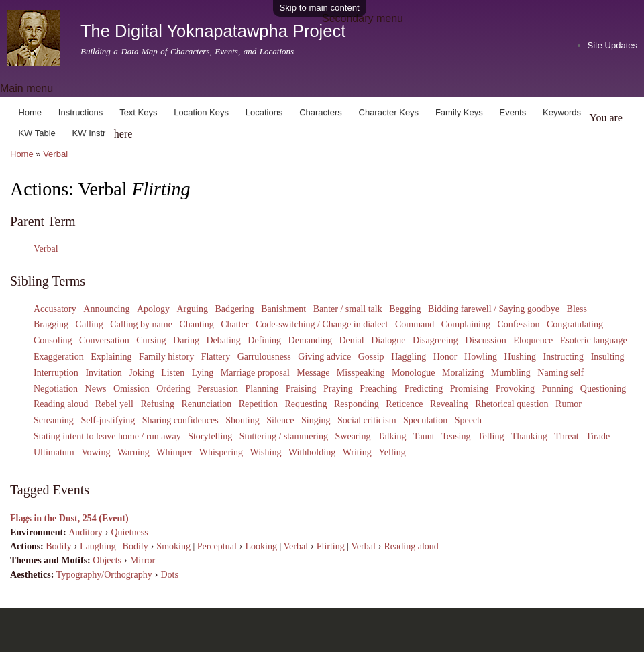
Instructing (563, 357)
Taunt (424, 436)
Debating (223, 340)
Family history (166, 357)
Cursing (151, 340)
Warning (133, 452)
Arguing (192, 309)
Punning (558, 389)
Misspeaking (361, 373)
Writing (357, 452)
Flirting (331, 546)
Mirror (143, 560)
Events (513, 112)
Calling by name (141, 324)
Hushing (520, 357)
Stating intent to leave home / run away (107, 436)
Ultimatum (54, 452)
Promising (470, 389)
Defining (264, 340)
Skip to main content (320, 8)
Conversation (104, 340)
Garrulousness (264, 357)
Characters (321, 112)
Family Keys (459, 112)
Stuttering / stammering (284, 436)
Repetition (258, 404)
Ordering (173, 389)
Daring (186, 340)
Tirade (598, 436)
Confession (518, 324)
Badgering (234, 309)
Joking (141, 373)
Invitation (103, 373)
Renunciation (206, 404)
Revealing (449, 404)
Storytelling (210, 436)
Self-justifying (108, 420)
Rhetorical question (512, 404)
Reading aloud (61, 404)
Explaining (111, 357)
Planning (262, 389)
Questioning (603, 389)
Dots (169, 575)
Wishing (266, 452)
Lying (203, 373)
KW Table (37, 133)
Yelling (392, 452)
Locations (264, 112)
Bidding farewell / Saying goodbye (494, 309)
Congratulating (575, 324)
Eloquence (533, 340)
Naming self (560, 373)
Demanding (310, 340)
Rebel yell (114, 404)
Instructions (80, 112)
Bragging (51, 324)
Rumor (569, 404)
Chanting (196, 324)
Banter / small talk (348, 309)
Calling (90, 324)
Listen (173, 373)
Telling (491, 436)
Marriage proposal (255, 373)
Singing (316, 420)
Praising (301, 389)
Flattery (216, 357)
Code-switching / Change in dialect (322, 324)
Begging (405, 309)
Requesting (306, 404)
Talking (392, 436)
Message (313, 373)
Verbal (55, 154)
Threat (567, 436)
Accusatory (55, 309)
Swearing (353, 436)
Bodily (58, 546)
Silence (280, 420)
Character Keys (389, 112)
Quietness (129, 532)
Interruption (56, 373)
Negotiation (56, 389)
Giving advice (324, 357)
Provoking (515, 389)
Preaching (378, 389)
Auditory (86, 532)
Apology (153, 309)
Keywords (562, 112)
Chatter (234, 324)
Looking (261, 546)
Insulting (608, 357)
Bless (577, 309)
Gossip (371, 357)
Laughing (98, 546)
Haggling (409, 357)
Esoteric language (594, 340)
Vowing (96, 452)
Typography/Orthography (104, 575)
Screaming (54, 420)
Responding (357, 404)
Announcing (106, 309)
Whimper (174, 452)
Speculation (425, 420)
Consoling (53, 340)
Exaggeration (59, 357)
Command (415, 324)
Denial (351, 340)
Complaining (466, 324)
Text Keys (138, 112)
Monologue (414, 373)
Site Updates (612, 45)
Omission (131, 389)
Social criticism (367, 420)
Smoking (173, 546)
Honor (445, 357)
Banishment (283, 309)
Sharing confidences (180, 420)
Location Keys (201, 112)
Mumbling (511, 373)
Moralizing (463, 373)
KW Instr (89, 133)
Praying (338, 389)
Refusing (157, 404)
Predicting (424, 389)
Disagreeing (435, 340)
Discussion (485, 340)
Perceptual (217, 546)
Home (30, 112)
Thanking (529, 436)
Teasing (456, 436)
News (96, 389)
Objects (107, 560)
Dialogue (388, 340)
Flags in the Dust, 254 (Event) (69, 518)
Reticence (404, 404)
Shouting (243, 420)
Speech (468, 420)
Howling (481, 357)
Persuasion (218, 389)
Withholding (312, 452)
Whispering (221, 452)
